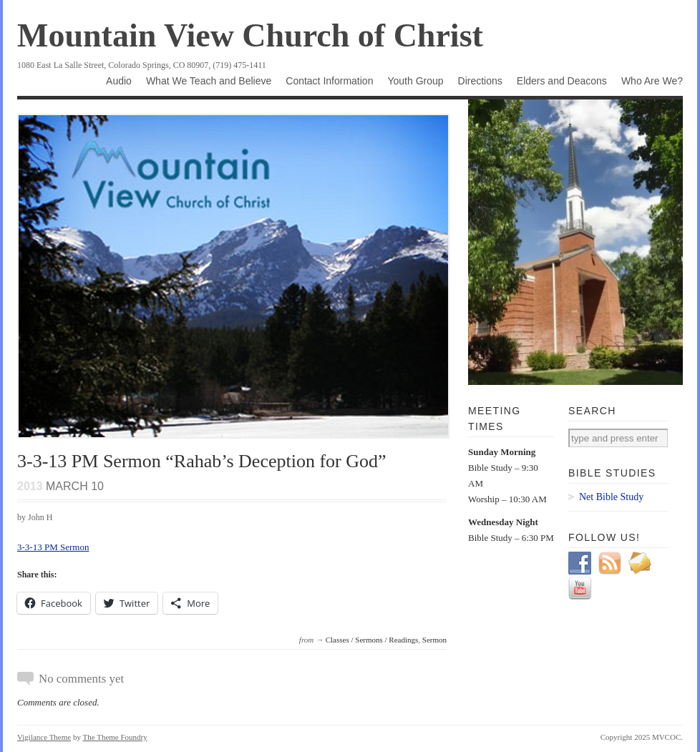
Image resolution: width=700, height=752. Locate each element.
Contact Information (329, 81)
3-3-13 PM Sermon (53, 547)
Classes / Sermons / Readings (372, 640)
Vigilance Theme (44, 737)
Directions (480, 81)
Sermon (434, 640)
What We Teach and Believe (209, 81)
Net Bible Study (611, 497)
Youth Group (415, 81)
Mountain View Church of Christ (250, 35)
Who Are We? (652, 81)
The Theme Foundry (115, 737)
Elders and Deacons (562, 81)
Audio (119, 81)
